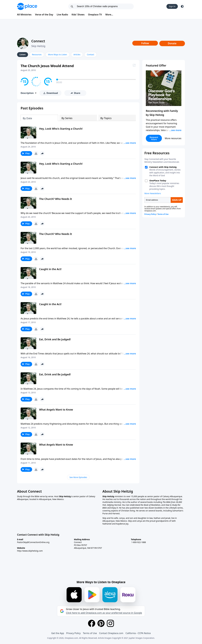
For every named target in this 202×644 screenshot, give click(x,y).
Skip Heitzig (38, 46)
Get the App (58, 633)
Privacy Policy (73, 633)
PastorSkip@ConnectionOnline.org (33, 542)
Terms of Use (90, 633)
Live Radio (62, 15)
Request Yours (154, 138)
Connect (38, 41)
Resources (37, 54)
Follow (145, 43)
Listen (23, 54)
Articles (77, 54)
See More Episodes (78, 477)
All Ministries (24, 15)
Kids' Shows (78, 15)
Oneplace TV (95, 15)
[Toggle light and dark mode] (182, 6)
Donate (172, 43)
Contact (91, 54)
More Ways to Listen (58, 54)
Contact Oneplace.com (111, 633)
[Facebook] (92, 623)
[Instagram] (110, 623)
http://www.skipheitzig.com (30, 551)
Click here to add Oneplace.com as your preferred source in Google (104, 613)
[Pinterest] (101, 623)
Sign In (172, 6)
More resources (173, 138)
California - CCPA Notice (138, 633)
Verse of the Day (44, 15)
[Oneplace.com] (27, 6)
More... (109, 15)
